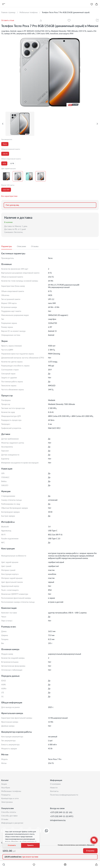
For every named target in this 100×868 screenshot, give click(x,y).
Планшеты (6, 796)
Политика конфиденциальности (65, 796)
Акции (4, 784)
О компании (56, 784)
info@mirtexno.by (58, 822)
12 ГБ (12, 163)
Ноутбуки (6, 788)
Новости (54, 788)
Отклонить (12, 845)
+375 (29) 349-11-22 (59, 814)
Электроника (7, 804)
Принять (30, 845)
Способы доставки (10, 818)
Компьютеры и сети (10, 800)
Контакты (55, 792)
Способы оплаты (9, 814)
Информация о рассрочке (13, 826)
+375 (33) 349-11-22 (59, 818)
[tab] (9, 246)
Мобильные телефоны (12, 792)
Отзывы (5, 822)
